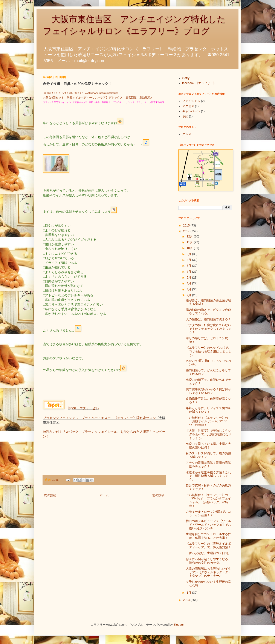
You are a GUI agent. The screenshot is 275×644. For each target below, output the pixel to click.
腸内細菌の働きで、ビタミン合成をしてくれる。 (208, 312)
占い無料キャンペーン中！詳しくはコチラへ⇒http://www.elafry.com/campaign (81, 93)
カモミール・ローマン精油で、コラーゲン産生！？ (208, 513)
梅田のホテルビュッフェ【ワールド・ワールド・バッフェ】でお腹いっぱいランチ (209, 525)
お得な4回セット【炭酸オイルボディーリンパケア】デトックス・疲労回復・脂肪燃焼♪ (98, 98)
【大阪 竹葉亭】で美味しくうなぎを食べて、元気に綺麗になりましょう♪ (209, 434)
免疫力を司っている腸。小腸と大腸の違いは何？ (208, 446)
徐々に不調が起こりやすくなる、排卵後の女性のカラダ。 (208, 561)
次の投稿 (50, 495)
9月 (189, 254)
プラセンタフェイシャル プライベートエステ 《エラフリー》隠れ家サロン (99, 418)
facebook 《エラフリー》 (199, 83)
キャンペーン (191, 111)
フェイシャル (191, 101)
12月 (190, 236)
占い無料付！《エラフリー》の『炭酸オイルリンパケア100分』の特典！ (207, 421)
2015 (187, 225)
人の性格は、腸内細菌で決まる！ (208, 319)
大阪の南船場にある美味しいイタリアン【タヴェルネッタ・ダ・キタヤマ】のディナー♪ (209, 572)
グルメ (187, 134)
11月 (190, 242)
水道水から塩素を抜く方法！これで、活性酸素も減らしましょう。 (208, 476)
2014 (187, 231)
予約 (185, 116)
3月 (189, 289)
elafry (186, 78)
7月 (189, 266)
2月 (189, 295)
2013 (187, 600)
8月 (189, 260)
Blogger (179, 625)
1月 (189, 593)
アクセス (188, 106)
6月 (189, 272)
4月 (189, 283)
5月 (189, 277)
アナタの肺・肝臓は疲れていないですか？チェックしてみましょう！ (209, 329)
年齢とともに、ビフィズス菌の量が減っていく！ (208, 410)
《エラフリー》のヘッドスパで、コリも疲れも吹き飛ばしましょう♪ (209, 351)
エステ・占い (83, 408)
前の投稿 (158, 495)
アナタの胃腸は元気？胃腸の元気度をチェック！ (208, 465)
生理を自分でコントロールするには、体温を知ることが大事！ (208, 536)
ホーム (104, 495)
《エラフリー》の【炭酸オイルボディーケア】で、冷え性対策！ (209, 545)
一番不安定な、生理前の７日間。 (208, 553)
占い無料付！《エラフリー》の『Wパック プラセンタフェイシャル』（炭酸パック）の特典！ (208, 500)
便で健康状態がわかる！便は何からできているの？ (208, 391)
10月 (190, 248)
